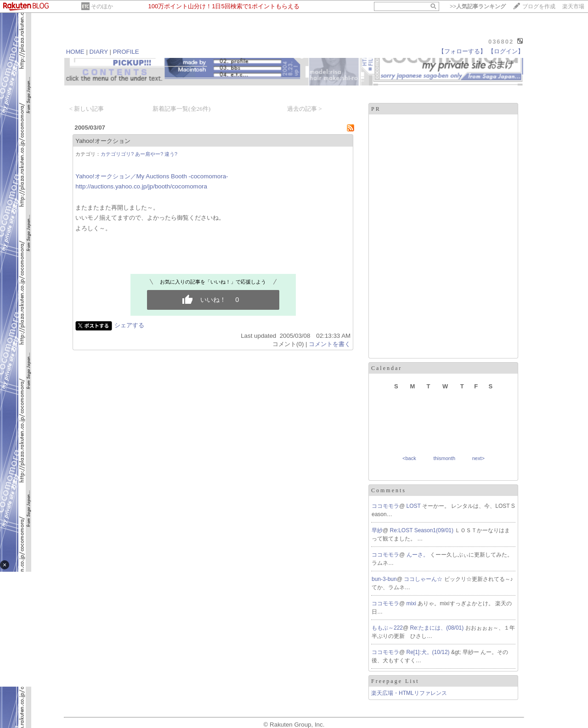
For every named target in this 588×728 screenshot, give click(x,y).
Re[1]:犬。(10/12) (429, 652)
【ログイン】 (506, 51)
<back (409, 458)
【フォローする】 (462, 51)
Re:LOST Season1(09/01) (423, 530)
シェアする (129, 325)
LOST (414, 506)
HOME (75, 52)
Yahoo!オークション (103, 141)
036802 (501, 42)
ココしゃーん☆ (424, 579)
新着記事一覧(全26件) (181, 109)
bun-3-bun (384, 579)
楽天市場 (573, 6)
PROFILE (126, 52)
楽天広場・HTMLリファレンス (409, 693)
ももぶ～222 (387, 628)
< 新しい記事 (86, 109)
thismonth (444, 458)
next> (478, 458)
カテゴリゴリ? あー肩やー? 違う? (139, 154)
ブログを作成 (539, 6)
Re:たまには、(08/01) (438, 628)
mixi (412, 603)
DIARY (99, 52)
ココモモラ (385, 506)
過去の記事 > (305, 109)
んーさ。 (418, 555)
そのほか (102, 6)
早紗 (377, 530)
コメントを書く (330, 344)
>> (478, 6)
